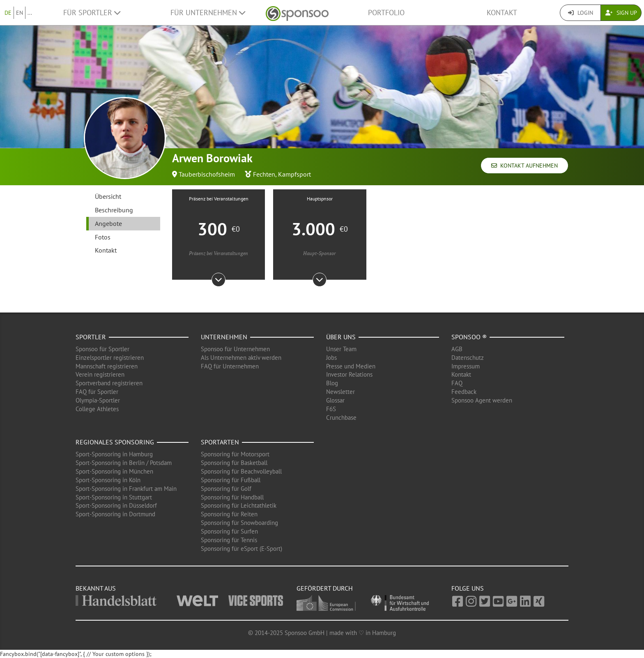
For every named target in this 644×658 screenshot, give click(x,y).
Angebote (108, 223)
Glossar (335, 400)
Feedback (464, 392)
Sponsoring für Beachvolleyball (241, 471)
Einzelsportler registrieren (110, 358)
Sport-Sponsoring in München (114, 471)
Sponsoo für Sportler (102, 349)
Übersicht (108, 196)
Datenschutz (468, 358)
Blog (332, 383)
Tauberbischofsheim (207, 174)
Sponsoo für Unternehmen (235, 349)
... (30, 13)
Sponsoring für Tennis (229, 540)
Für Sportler (92, 13)
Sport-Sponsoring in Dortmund (115, 514)
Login (581, 13)
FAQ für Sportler (97, 392)
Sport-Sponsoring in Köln (108, 480)
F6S (331, 409)
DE (8, 13)
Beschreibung (114, 210)
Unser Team (341, 349)
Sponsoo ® (469, 337)
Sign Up (621, 13)
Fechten (264, 174)
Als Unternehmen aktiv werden (241, 358)
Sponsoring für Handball (232, 497)
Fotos (103, 237)
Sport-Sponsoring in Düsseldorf (116, 505)
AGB (457, 349)
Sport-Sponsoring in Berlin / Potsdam (124, 463)
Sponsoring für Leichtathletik (239, 505)
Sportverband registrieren (109, 383)
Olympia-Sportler (98, 400)
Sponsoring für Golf (226, 489)
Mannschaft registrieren (107, 366)
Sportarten (220, 442)
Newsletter (340, 392)
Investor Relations (349, 374)
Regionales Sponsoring (115, 442)
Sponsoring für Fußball (231, 480)
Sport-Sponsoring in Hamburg (114, 454)
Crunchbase (341, 418)
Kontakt (502, 13)
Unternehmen (224, 337)
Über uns (341, 337)
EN (20, 13)
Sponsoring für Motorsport (235, 454)
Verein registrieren (100, 374)
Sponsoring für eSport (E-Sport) (241, 549)
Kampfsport (294, 174)
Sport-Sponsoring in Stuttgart (114, 497)
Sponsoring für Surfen (229, 531)
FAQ (457, 383)
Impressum (466, 366)
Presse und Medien (351, 366)
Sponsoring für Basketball (234, 463)
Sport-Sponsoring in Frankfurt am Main (126, 489)
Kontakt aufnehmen (524, 166)
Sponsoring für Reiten (229, 514)
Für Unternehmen (208, 13)
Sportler (91, 337)
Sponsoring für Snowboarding (239, 523)
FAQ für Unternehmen (230, 366)
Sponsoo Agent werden (482, 400)
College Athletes (97, 409)
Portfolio (386, 13)
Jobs (331, 358)
